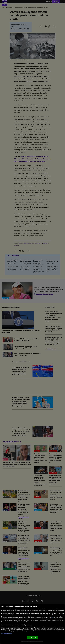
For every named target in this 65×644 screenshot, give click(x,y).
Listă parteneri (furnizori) (7, 633)
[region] (32, 624)
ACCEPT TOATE (33, 638)
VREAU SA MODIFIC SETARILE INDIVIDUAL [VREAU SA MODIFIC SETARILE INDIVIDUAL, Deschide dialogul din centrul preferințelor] (32, 641)
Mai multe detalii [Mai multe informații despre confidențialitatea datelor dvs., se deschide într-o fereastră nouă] (29, 612)
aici (53, 617)
